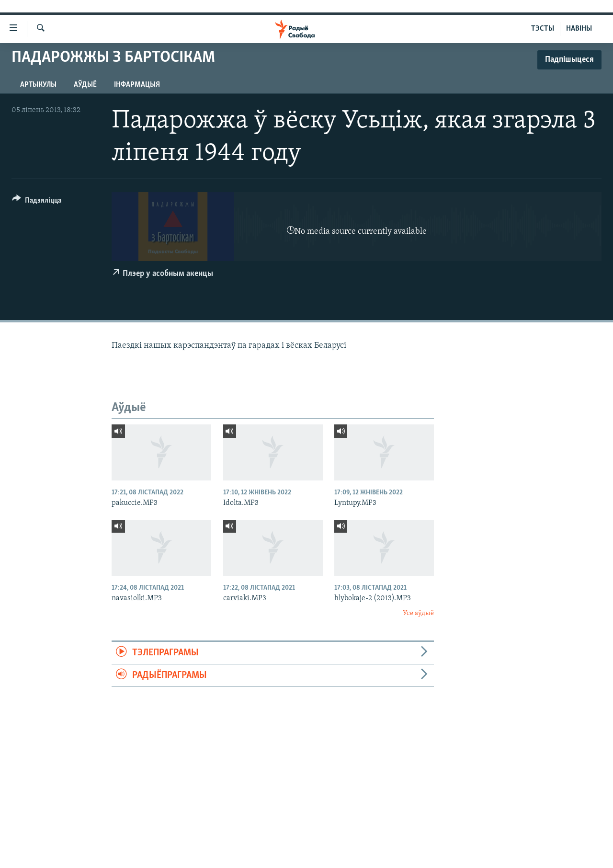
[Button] (37, 202)
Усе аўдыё (418, 613)
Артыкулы (38, 85)
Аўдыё (85, 85)
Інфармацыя (137, 85)
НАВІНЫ (579, 29)
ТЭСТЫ (543, 29)
